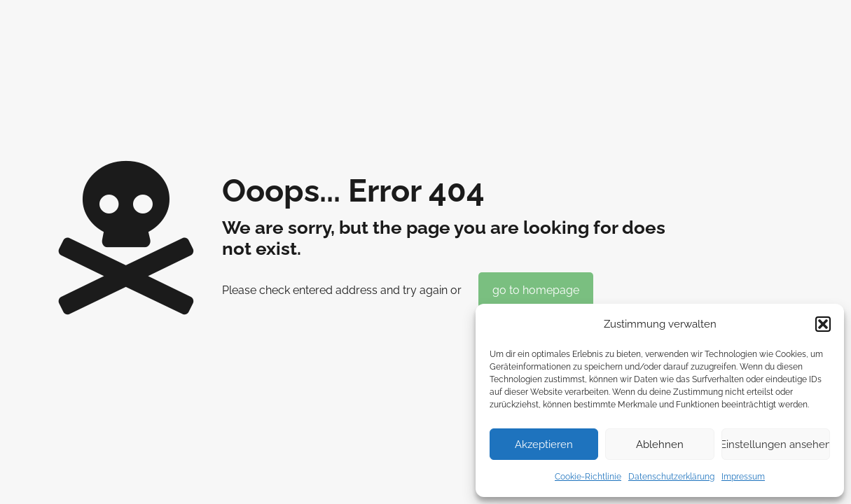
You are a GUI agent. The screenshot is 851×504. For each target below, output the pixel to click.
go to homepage (536, 290)
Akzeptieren (544, 444)
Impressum (743, 477)
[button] (823, 324)
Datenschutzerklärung (671, 477)
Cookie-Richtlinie (588, 477)
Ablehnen (660, 444)
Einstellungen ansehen (776, 444)
